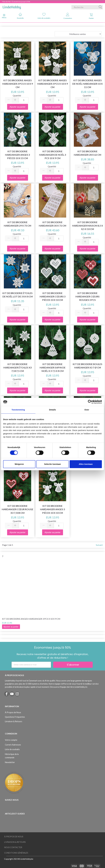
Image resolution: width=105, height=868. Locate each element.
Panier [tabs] (91, 16)
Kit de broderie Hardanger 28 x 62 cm (87, 153)
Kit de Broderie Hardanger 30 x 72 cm (52, 224)
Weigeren (19, 464)
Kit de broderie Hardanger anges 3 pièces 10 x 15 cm (17, 155)
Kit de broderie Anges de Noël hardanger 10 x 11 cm (87, 84)
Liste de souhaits (44, 16)
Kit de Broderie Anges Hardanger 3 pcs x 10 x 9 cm (18, 84)
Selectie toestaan (53, 464)
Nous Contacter (13, 847)
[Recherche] (100, 7)
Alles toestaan (86, 464)
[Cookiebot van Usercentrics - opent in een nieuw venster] (90, 402)
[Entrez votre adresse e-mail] (31, 665)
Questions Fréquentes (15, 717)
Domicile (20, 16)
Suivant (99, 545)
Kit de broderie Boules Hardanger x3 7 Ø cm (87, 366)
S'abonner (73, 665)
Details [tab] (52, 410)
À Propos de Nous (13, 712)
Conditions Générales (16, 853)
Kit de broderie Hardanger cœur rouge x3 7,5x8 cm (17, 509)
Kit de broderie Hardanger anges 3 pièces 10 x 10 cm (52, 509)
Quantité (17, 95)
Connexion (68, 16)
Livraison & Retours (14, 721)
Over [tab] (87, 410)
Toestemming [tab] (18, 410)
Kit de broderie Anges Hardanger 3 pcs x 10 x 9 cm (53, 84)
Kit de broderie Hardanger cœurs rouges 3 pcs (87, 297)
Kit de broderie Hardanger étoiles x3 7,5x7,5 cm (18, 368)
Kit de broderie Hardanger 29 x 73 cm (17, 224)
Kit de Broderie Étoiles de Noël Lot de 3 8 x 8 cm (18, 295)
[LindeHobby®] (12, 7)
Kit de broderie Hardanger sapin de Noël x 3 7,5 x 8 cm (53, 368)
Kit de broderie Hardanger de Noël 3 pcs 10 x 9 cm (53, 155)
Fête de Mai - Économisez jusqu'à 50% (16, 2)
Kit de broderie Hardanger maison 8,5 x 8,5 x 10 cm (88, 226)
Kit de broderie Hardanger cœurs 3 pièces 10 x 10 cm (53, 297)
